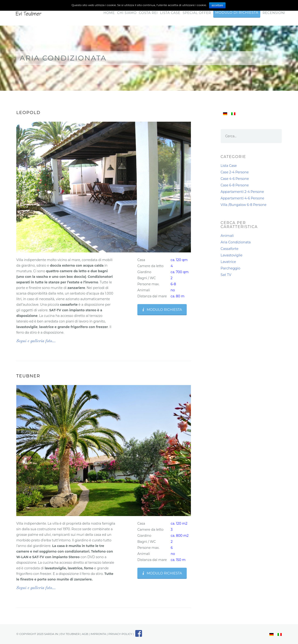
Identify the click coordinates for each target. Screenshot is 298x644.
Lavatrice (228, 262)
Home (109, 13)
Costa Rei (148, 13)
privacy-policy (120, 634)
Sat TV (226, 275)
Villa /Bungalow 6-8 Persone (244, 205)
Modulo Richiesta (162, 310)
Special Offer (197, 13)
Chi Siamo (127, 13)
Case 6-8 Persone (235, 185)
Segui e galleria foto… (36, 341)
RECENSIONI (274, 13)
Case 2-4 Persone (235, 172)
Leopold (28, 113)
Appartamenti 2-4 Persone (242, 192)
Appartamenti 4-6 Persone (242, 198)
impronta (98, 634)
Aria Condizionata (236, 242)
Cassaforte (230, 249)
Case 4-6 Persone (235, 179)
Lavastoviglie (232, 255)
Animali (227, 236)
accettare (217, 5)
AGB (85, 634)
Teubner (28, 376)
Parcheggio (231, 268)
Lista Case (170, 13)
